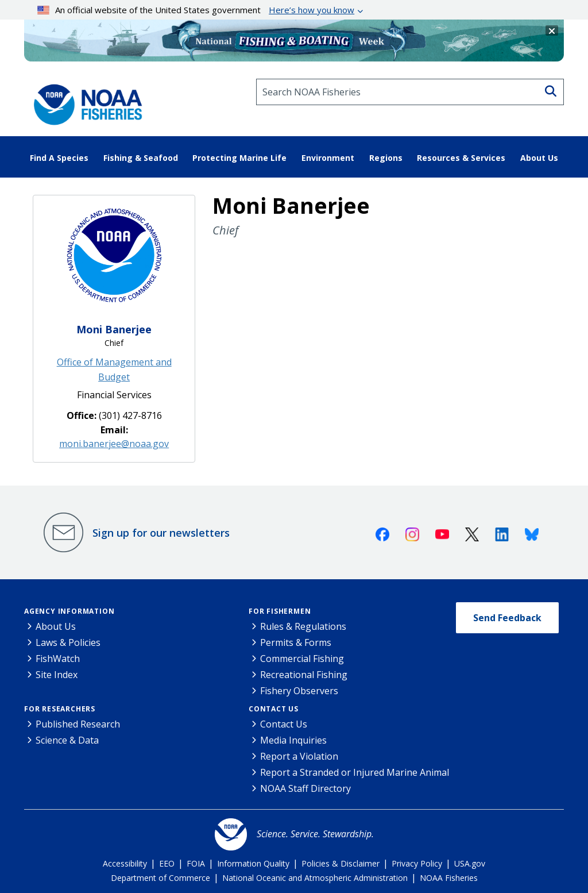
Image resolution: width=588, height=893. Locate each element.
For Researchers (60, 709)
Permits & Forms (296, 642)
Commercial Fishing (302, 659)
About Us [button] (539, 158)
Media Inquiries (293, 740)
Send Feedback (507, 618)
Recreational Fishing (304, 675)
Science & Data (67, 740)
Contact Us (274, 709)
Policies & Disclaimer (341, 863)
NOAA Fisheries (449, 878)
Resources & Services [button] (461, 158)
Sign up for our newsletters (161, 533)
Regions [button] (386, 158)
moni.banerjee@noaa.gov (114, 444)
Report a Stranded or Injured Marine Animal (355, 772)
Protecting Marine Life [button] (239, 158)
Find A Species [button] (59, 158)
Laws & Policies (68, 642)
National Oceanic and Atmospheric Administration (315, 878)
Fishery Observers (299, 691)
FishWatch (58, 659)
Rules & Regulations (303, 626)
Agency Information (69, 611)
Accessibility (125, 863)
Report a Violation (299, 756)
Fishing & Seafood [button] (141, 158)
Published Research (78, 724)
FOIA (196, 863)
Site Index (57, 675)
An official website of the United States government (196, 10)
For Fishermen (280, 611)
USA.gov (470, 863)
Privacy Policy (417, 863)
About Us (56, 626)
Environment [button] (328, 158)
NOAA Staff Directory (305, 788)
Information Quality (253, 863)
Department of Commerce (160, 878)
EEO (167, 863)
